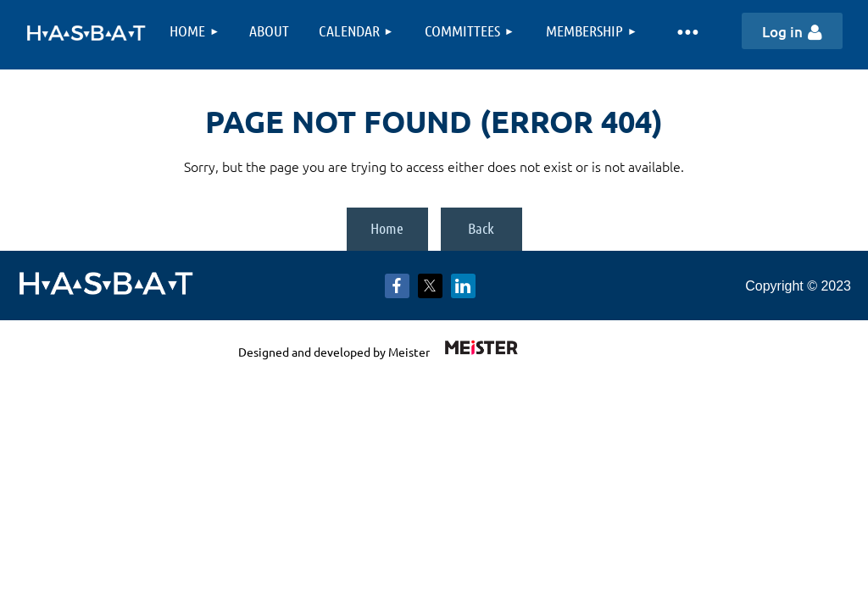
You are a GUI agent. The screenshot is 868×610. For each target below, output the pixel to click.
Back (481, 228)
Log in (782, 32)
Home (387, 228)
